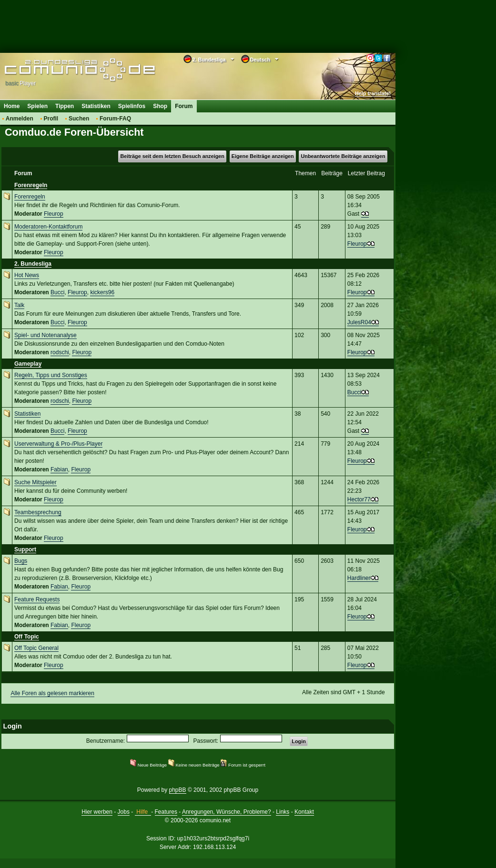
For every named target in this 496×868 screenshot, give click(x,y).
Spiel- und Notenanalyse (46, 335)
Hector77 (359, 499)
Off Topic (27, 637)
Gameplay (28, 364)
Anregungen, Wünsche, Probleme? (227, 812)
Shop (160, 106)
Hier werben (97, 812)
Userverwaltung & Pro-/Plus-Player (58, 444)
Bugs (21, 561)
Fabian (59, 469)
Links (283, 812)
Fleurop (54, 214)
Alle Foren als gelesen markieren (52, 693)
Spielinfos (132, 106)
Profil (51, 119)
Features (166, 812)
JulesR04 (359, 322)
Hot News (27, 275)
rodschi (60, 352)
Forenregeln (31, 185)
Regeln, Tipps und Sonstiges (51, 375)
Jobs (124, 812)
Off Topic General (36, 648)
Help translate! (373, 93)
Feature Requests (37, 599)
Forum (184, 106)
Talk (19, 305)
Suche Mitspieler (35, 482)
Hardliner (359, 578)
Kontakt (304, 812)
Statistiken (96, 106)
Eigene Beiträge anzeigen (263, 156)
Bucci (57, 292)
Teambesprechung (38, 512)
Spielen (37, 106)
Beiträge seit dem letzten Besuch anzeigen (172, 156)
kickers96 (102, 292)
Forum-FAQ (115, 119)
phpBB (178, 790)
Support (25, 549)
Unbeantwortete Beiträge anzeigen (343, 156)
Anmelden (20, 119)
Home (12, 106)
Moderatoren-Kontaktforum (48, 227)
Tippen (65, 106)
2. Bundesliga (33, 264)
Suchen (79, 119)
